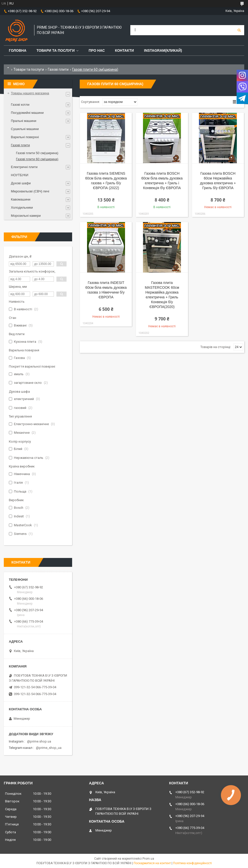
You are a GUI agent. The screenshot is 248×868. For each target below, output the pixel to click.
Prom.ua (148, 859)
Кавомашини (21, 199)
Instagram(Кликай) (163, 50)
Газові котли (20, 105)
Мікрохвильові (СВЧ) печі (30, 191)
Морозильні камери (26, 216)
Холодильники (22, 207)
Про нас (97, 50)
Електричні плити (24, 167)
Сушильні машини (25, 129)
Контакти (124, 50)
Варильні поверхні (25, 137)
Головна (18, 50)
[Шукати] (239, 30)
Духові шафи (21, 183)
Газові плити (58, 69)
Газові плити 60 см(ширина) (37, 159)
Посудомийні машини (27, 113)
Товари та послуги (56, 50)
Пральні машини (24, 121)
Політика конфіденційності (192, 863)
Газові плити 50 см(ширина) (37, 153)
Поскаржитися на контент (152, 863)
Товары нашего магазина (30, 93)
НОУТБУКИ (20, 175)
